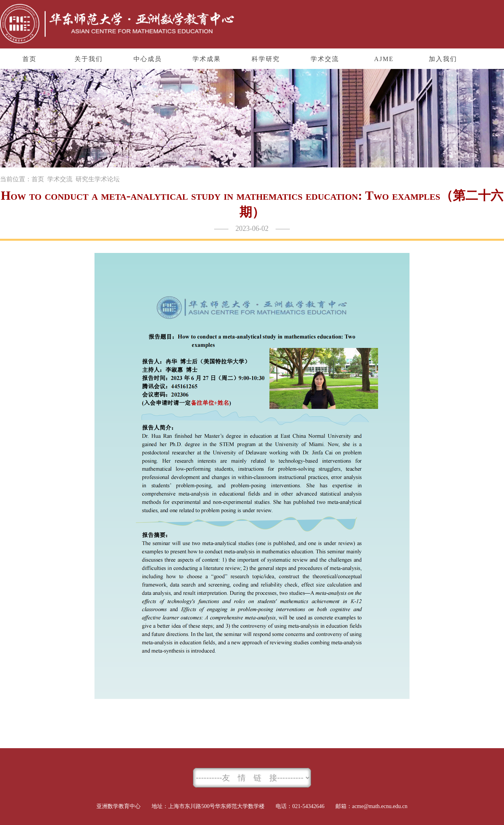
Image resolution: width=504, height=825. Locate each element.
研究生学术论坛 (98, 179)
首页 (38, 179)
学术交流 (60, 179)
